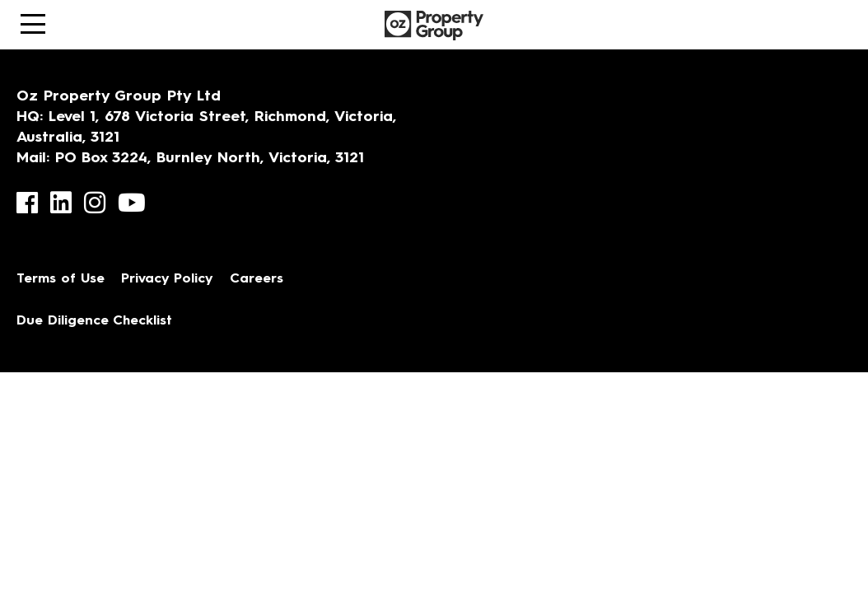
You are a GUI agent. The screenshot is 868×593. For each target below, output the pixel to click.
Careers (257, 279)
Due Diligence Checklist (94, 321)
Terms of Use (61, 279)
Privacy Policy (167, 279)
